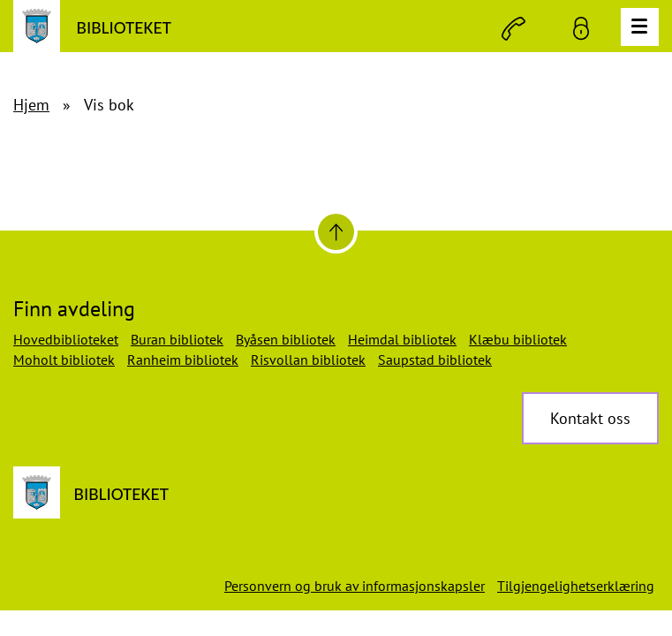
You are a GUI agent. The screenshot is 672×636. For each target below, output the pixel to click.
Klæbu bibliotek (518, 339)
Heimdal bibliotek (402, 339)
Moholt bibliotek (64, 360)
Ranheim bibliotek (183, 360)
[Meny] (640, 27)
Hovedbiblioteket (66, 339)
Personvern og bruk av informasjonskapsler (355, 586)
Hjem (31, 105)
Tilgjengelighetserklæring (576, 586)
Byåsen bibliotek (286, 339)
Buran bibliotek (177, 339)
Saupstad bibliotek (435, 360)
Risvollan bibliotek (308, 360)
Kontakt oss (590, 418)
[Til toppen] (336, 232)
